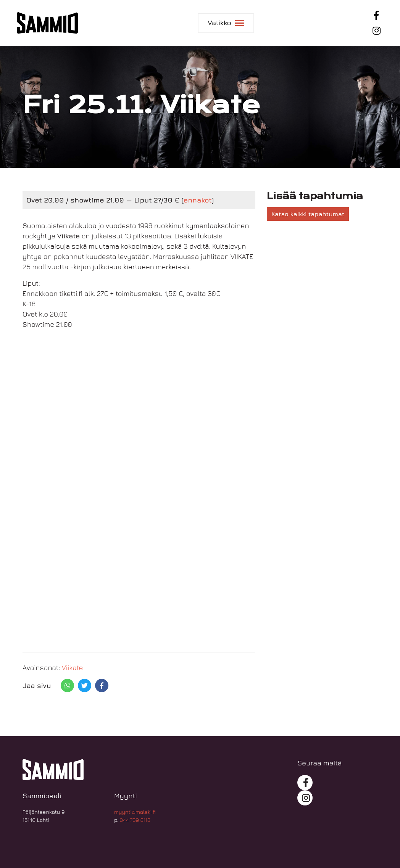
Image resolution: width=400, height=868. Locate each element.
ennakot (198, 200)
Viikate (73, 668)
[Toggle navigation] (226, 23)
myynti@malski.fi (135, 812)
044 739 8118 (135, 820)
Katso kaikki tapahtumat (308, 214)
